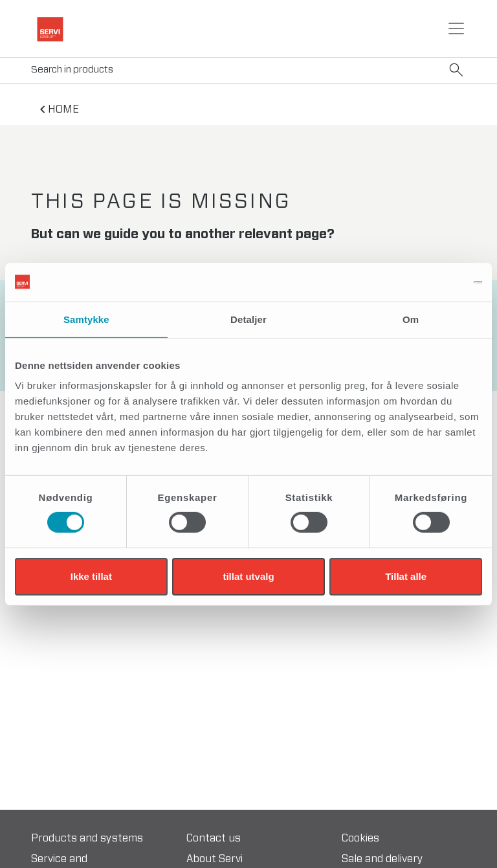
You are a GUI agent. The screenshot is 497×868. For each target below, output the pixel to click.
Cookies (360, 838)
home (63, 109)
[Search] (248, 70)
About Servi (215, 859)
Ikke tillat (91, 576)
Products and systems (87, 838)
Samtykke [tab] (86, 319)
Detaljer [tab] (248, 319)
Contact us (214, 838)
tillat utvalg (248, 576)
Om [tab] (411, 319)
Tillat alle (406, 576)
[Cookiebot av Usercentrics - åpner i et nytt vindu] (425, 282)
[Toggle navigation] (456, 28)
